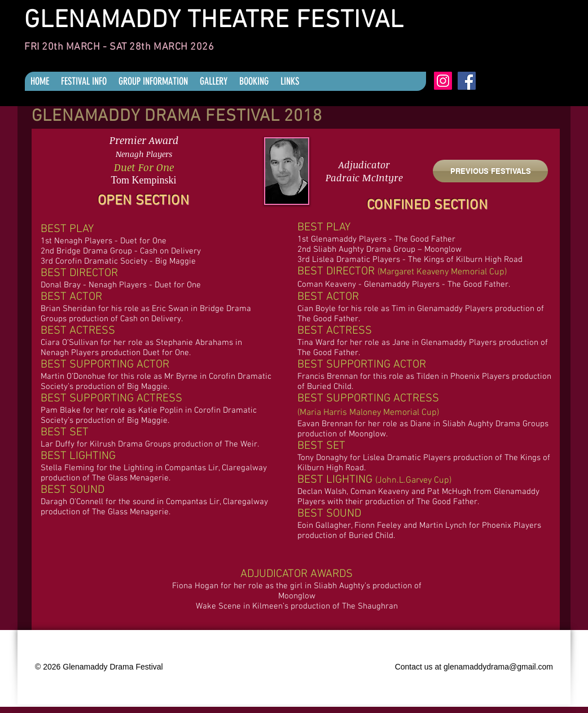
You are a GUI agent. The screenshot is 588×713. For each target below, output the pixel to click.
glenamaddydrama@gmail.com (498, 667)
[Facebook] (467, 81)
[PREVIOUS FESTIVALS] (490, 171)
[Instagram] (443, 81)
